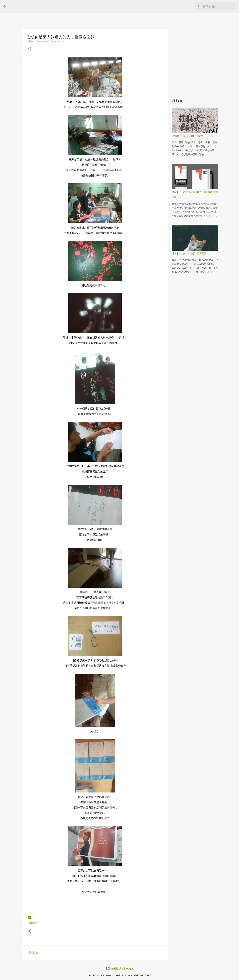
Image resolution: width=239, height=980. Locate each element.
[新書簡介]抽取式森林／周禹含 (188, 136)
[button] (30, 49)
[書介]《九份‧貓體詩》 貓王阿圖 (189, 253)
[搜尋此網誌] (219, 6)
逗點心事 (33, 923)
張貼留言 (33, 953)
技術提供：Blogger (120, 969)
